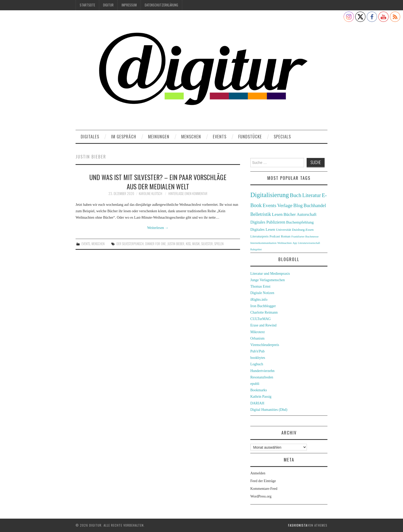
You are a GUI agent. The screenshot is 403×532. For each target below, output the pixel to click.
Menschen (191, 136)
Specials (282, 136)
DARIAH (257, 403)
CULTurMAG (260, 319)
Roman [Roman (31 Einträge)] (286, 236)
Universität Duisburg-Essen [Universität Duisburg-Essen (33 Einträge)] (295, 230)
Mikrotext (258, 332)
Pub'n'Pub (258, 351)
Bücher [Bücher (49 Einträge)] (290, 214)
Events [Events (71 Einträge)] (269, 205)
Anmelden (258, 473)
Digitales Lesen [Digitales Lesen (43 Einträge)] (263, 229)
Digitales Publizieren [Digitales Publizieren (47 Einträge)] (268, 222)
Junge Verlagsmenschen (268, 280)
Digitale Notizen (262, 293)
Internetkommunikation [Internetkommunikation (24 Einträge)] (263, 243)
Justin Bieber (176, 244)
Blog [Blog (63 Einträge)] (298, 205)
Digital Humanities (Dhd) (269, 410)
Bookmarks (259, 390)
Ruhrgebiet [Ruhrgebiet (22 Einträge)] (256, 249)
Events (220, 136)
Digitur (108, 5)
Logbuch (257, 364)
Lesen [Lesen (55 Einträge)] (277, 214)
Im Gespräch (124, 136)
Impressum (129, 5)
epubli (255, 384)
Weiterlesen (158, 228)
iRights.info (259, 300)
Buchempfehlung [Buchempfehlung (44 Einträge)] (300, 222)
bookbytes (258, 358)
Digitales (90, 136)
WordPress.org (261, 496)
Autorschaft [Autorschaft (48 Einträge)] (306, 214)
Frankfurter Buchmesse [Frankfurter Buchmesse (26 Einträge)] (305, 236)
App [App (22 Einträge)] (295, 243)
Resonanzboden (262, 377)
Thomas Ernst (260, 286)
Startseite (87, 5)
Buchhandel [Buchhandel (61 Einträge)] (315, 206)
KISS (188, 244)
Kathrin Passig (261, 397)
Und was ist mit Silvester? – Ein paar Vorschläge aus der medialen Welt (158, 182)
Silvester (207, 244)
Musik (196, 244)
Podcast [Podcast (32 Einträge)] (275, 236)
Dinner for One (155, 244)
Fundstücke (250, 136)
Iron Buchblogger (263, 306)
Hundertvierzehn (262, 371)
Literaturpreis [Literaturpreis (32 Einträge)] (259, 236)
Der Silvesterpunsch (130, 244)
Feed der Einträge (263, 481)
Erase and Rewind (263, 325)
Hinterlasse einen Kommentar (188, 194)
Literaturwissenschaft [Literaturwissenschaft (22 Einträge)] (309, 243)
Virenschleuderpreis (265, 345)
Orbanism (257, 338)
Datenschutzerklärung (161, 5)
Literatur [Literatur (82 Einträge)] (312, 195)
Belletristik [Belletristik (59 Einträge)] (261, 214)
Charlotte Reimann (264, 312)
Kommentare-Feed (264, 489)
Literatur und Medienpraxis (270, 274)
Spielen (219, 244)
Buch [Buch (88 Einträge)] (295, 195)
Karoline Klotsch (150, 194)
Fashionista (298, 525)
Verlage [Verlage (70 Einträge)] (285, 205)
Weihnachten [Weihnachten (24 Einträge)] (285, 243)
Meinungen (159, 136)
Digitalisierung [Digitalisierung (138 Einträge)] (270, 195)
